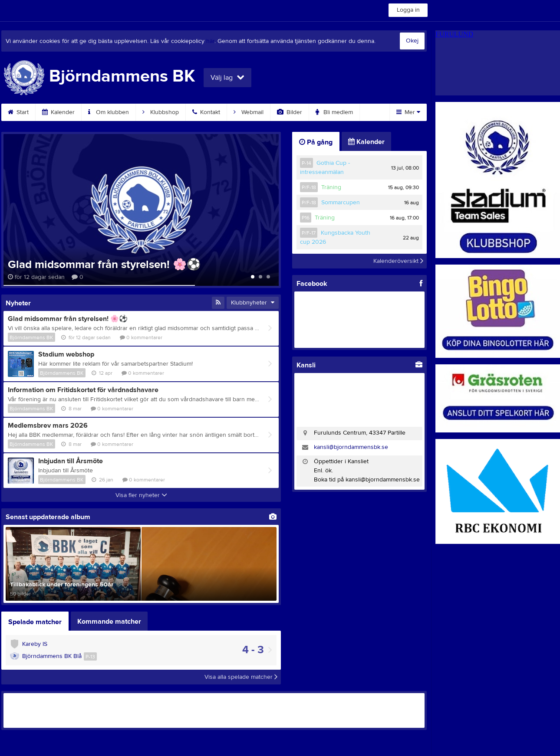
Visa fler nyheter (141, 495)
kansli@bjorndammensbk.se (351, 447)
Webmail (249, 112)
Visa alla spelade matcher (241, 677)
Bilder (290, 112)
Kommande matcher (109, 622)
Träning (331, 187)
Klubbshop (161, 112)
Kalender (58, 112)
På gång (316, 142)
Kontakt (206, 112)
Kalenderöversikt (398, 261)
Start (18, 112)
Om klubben (109, 112)
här (210, 41)
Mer (408, 112)
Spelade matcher (35, 622)
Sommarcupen (341, 203)
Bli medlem (334, 112)
